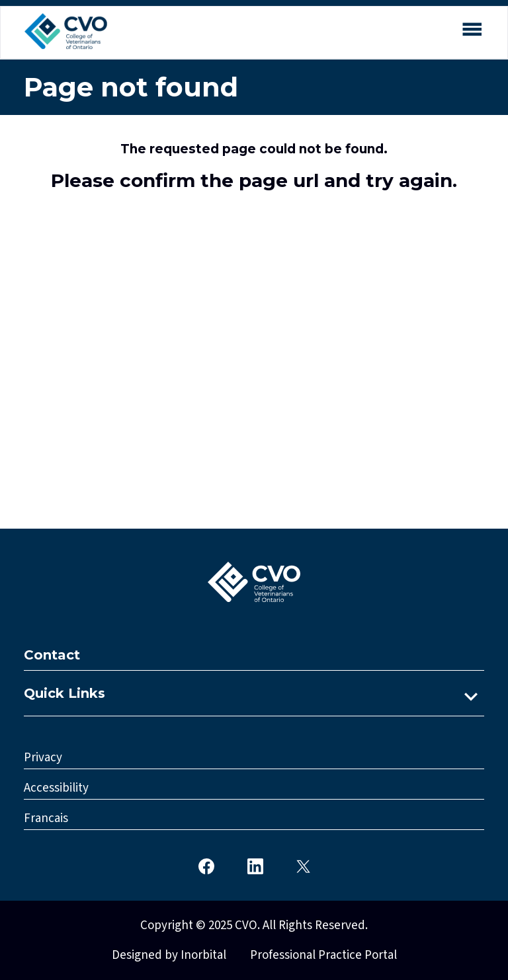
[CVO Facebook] (206, 865)
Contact (52, 655)
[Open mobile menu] (472, 31)
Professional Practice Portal (323, 955)
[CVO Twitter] (303, 865)
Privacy (43, 758)
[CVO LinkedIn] (255, 865)
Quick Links (64, 693)
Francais (46, 818)
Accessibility (56, 788)
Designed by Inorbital (169, 955)
